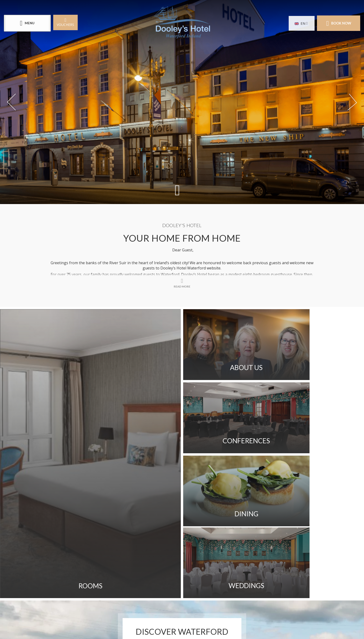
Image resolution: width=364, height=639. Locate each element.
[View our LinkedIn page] (199, 590)
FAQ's (171, 539)
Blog (213, 553)
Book (338, 23)
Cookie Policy (117, 566)
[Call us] (155, 614)
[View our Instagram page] (176, 590)
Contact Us (75, 539)
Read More (182, 498)
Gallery (106, 539)
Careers (129, 553)
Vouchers (66, 22)
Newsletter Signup (249, 553)
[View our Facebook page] (165, 590)
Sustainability (228, 539)
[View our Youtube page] (188, 590)
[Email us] (199, 614)
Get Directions (140, 539)
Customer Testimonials (173, 553)
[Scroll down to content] (177, 190)
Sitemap (194, 539)
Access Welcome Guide (87, 553)
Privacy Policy (78, 566)
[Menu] (28, 23)
